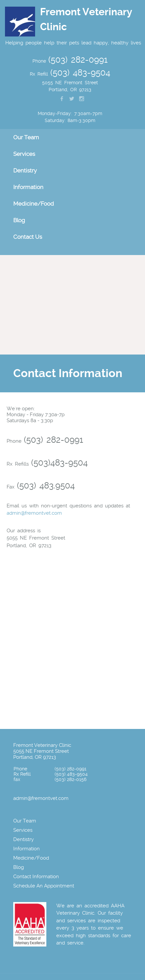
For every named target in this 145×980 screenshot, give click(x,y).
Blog (19, 220)
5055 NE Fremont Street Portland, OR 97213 (41, 754)
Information (28, 187)
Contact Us (28, 237)
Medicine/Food (34, 204)
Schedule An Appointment (44, 886)
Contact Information (36, 877)
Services (24, 154)
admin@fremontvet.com (34, 513)
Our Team (26, 137)
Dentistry (25, 170)
